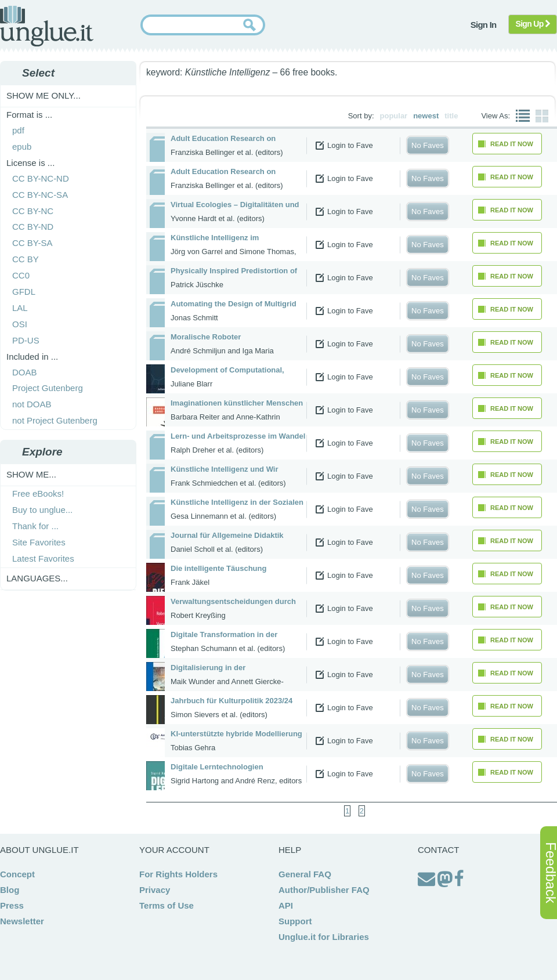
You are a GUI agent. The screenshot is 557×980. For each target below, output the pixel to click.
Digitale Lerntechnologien (217, 767)
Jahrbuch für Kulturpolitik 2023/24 (232, 701)
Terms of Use (167, 905)
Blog (10, 890)
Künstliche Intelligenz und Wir (225, 469)
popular (394, 116)
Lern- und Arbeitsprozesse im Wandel (238, 436)
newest (426, 116)
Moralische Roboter (206, 337)
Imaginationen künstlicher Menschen (237, 403)
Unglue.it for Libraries (324, 937)
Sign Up (533, 24)
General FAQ (305, 874)
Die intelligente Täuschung (218, 568)
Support (295, 921)
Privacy (155, 890)
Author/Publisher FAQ (324, 890)
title (451, 116)
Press (12, 905)
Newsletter (22, 921)
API (286, 905)
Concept (17, 874)
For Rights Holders (178, 874)
